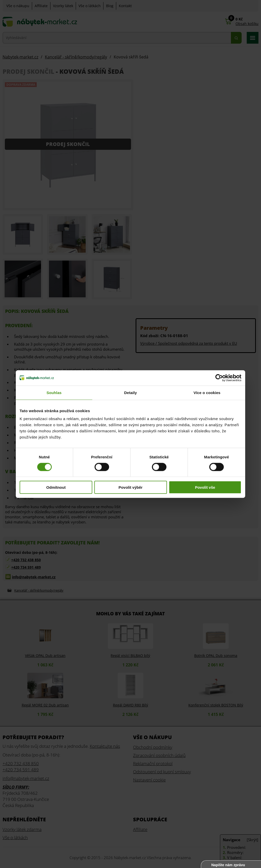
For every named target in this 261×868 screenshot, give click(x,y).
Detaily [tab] (130, 392)
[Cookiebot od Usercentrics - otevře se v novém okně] (219, 378)
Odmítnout (56, 487)
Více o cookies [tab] (207, 392)
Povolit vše (205, 487)
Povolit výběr (130, 487)
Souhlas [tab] (54, 392)
